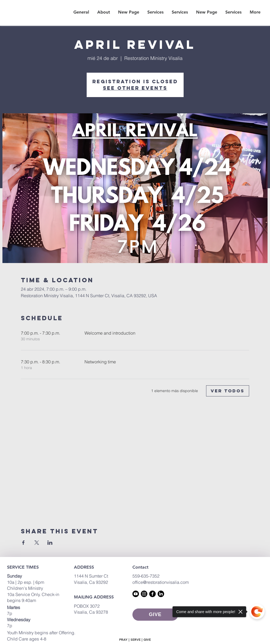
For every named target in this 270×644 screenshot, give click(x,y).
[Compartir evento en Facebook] (23, 543)
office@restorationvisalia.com (161, 582)
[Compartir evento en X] (37, 543)
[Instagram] (144, 594)
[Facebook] (152, 594)
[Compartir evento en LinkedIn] (50, 543)
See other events (135, 88)
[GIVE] (155, 615)
